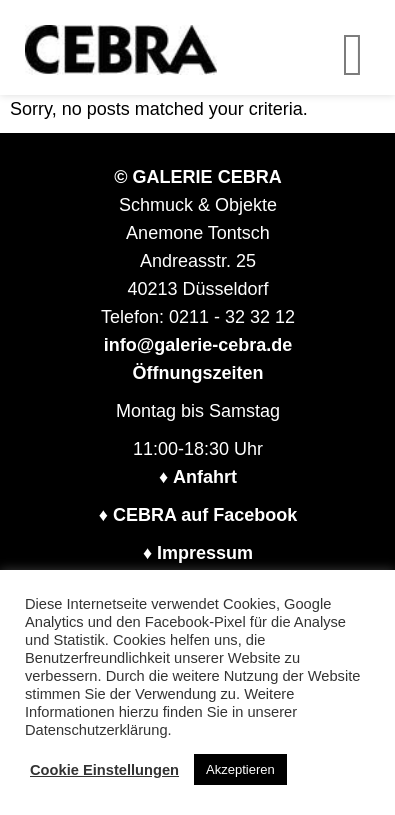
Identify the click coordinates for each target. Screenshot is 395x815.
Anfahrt (205, 477)
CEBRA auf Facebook (205, 515)
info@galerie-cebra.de (198, 345)
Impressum (205, 553)
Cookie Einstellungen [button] (104, 770)
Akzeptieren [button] (240, 769)
